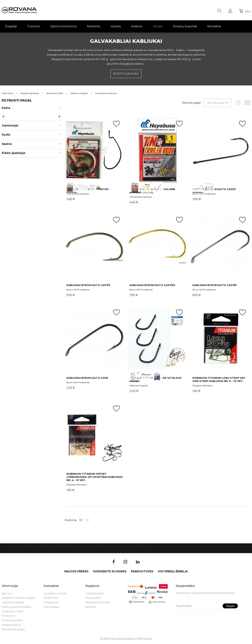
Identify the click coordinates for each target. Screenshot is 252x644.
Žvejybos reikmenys (202, 386)
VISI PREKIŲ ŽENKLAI (134, 546)
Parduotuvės (103, 546)
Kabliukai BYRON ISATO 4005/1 (214, 190)
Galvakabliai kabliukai (78, 194)
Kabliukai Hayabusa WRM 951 (88, 190)
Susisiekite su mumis (71, 546)
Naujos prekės (38, 546)
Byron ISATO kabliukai (204, 194)
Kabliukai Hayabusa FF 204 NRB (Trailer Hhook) (152, 191)
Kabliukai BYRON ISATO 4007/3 (88, 285)
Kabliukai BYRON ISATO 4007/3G (152, 285)
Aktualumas (216, 103)
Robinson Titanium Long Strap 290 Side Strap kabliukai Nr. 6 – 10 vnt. (219, 380)
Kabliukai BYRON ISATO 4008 (87, 378)
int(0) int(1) (220, 151)
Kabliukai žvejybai (139, 386)
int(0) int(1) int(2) (94, 151)
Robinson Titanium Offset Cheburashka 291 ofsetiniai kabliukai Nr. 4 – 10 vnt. (94, 477)
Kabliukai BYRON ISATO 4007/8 (214, 285)
